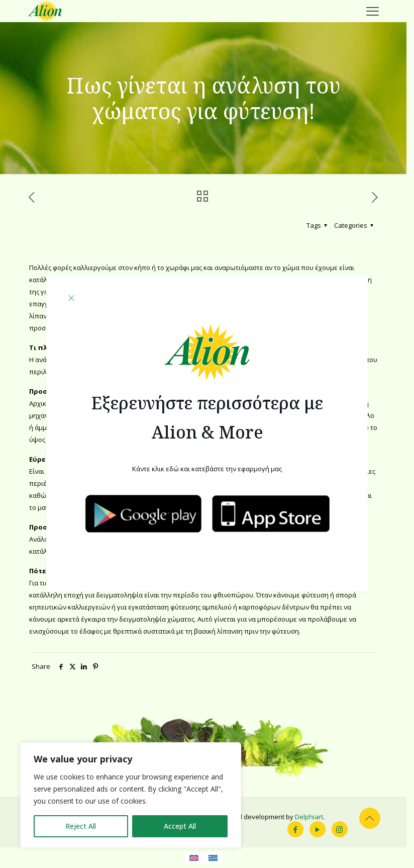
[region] (131, 795)
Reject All (81, 826)
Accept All (180, 826)
